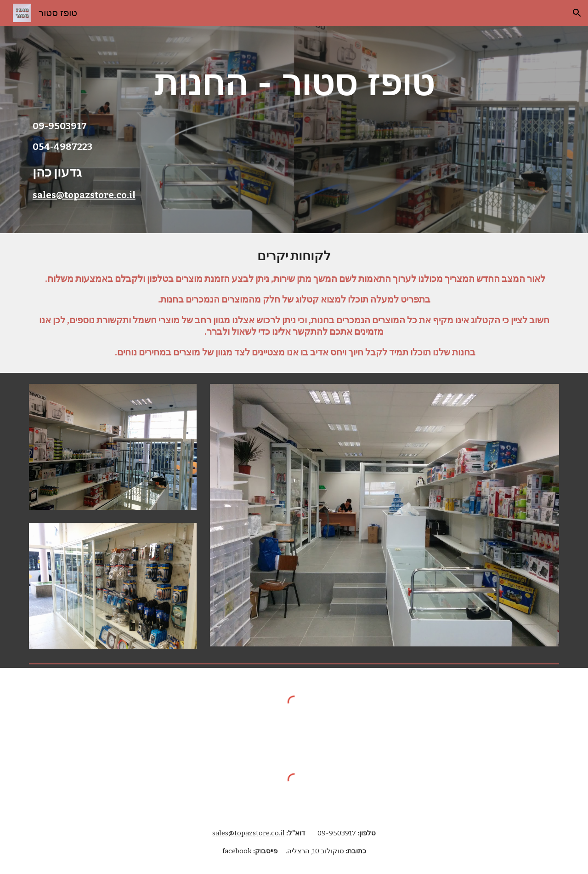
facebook (237, 851)
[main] (294, 83)
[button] (577, 13)
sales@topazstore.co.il (84, 195)
